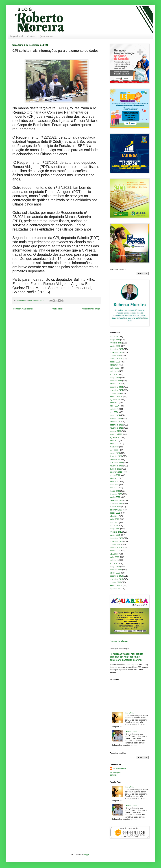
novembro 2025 (116, 352)
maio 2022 (114, 485)
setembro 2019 (116, 585)
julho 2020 (114, 554)
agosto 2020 (115, 551)
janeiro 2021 (115, 535)
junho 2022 (114, 482)
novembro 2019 (116, 579)
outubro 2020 (115, 544)
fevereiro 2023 (116, 456)
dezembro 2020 (116, 538)
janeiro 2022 (115, 497)
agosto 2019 (115, 589)
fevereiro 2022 (116, 494)
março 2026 (115, 340)
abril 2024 (114, 412)
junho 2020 (114, 557)
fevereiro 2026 (116, 343)
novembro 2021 (116, 504)
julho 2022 (114, 478)
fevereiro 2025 (116, 381)
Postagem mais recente (23, 309)
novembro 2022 (116, 466)
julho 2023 (114, 440)
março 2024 (115, 415)
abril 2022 (114, 488)
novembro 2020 (116, 541)
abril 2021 (114, 526)
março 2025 (115, 378)
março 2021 (115, 529)
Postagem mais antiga (91, 309)
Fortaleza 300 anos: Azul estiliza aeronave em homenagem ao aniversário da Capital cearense (126, 657)
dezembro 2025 (116, 349)
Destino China (131, 731)
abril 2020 (114, 563)
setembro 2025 (116, 359)
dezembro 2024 (116, 387)
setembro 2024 (116, 396)
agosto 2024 (115, 400)
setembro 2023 (116, 434)
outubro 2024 (115, 393)
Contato (31, 36)
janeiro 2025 (115, 384)
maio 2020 (114, 560)
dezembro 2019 (116, 576)
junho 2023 (114, 444)
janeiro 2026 (115, 346)
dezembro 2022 (116, 463)
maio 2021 (114, 523)
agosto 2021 (115, 513)
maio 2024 (114, 409)
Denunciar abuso (119, 641)
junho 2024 (114, 406)
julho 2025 (114, 365)
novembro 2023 (116, 428)
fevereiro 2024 (116, 419)
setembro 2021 (116, 510)
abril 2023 (114, 450)
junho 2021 (114, 519)
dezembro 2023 (116, 425)
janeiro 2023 (115, 459)
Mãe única (129, 713)
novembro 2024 (116, 390)
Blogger (86, 854)
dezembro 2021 (116, 500)
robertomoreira (120, 768)
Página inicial (16, 36)
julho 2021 (114, 516)
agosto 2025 (115, 362)
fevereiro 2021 (116, 532)
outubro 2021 (115, 507)
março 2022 (115, 491)
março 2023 (115, 453)
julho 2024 (114, 403)
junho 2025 (114, 368)
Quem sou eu (46, 36)
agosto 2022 (115, 475)
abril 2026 (114, 337)
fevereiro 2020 (116, 570)
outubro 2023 (115, 431)
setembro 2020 (116, 548)
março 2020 (115, 567)
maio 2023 (114, 447)
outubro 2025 (115, 356)
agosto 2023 (115, 437)
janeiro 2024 (115, 422)
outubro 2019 (115, 582)
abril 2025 (114, 374)
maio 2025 (114, 371)
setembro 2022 (116, 472)
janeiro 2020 (115, 573)
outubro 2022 (115, 469)
